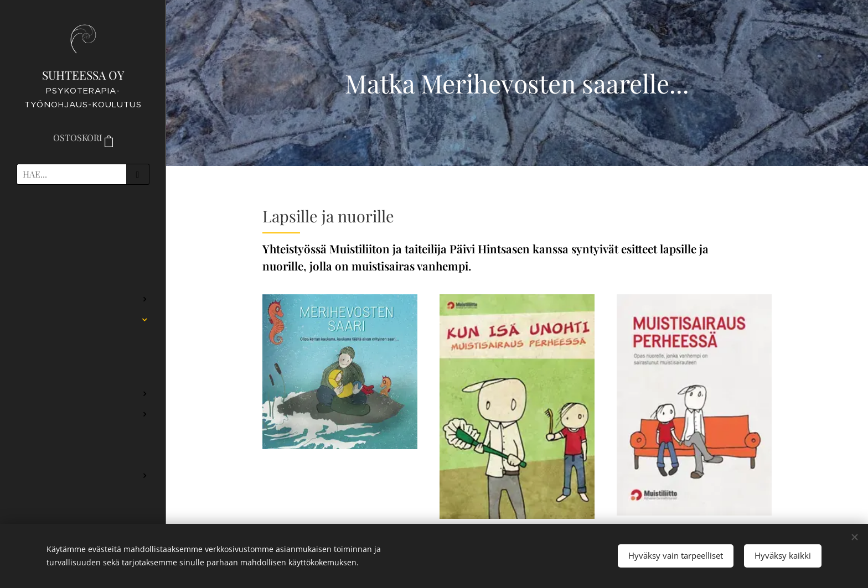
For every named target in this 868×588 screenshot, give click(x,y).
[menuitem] (83, 225)
